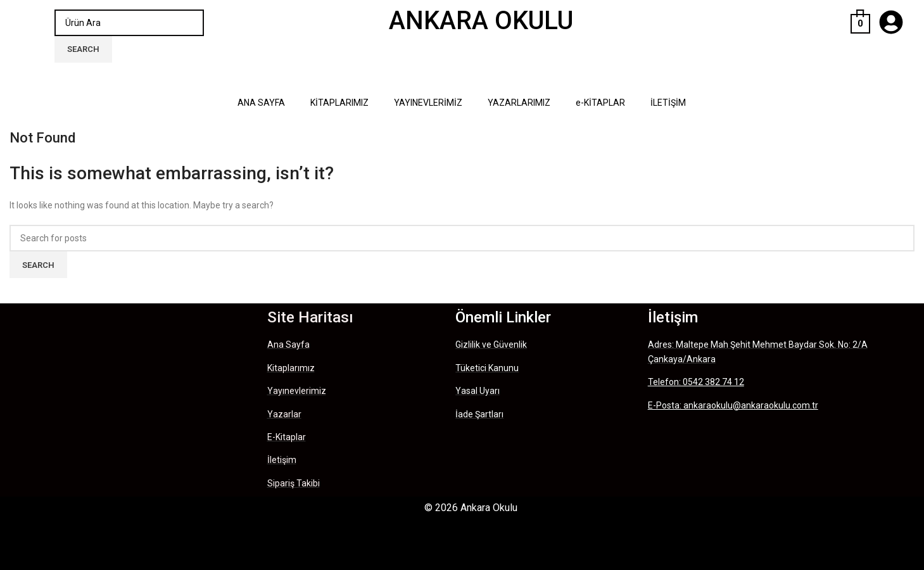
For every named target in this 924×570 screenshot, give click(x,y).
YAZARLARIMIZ (519, 103)
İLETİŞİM (668, 103)
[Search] (129, 23)
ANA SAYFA (261, 103)
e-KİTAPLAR (600, 103)
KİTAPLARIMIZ (339, 103)
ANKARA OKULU (481, 21)
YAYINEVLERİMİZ (428, 103)
